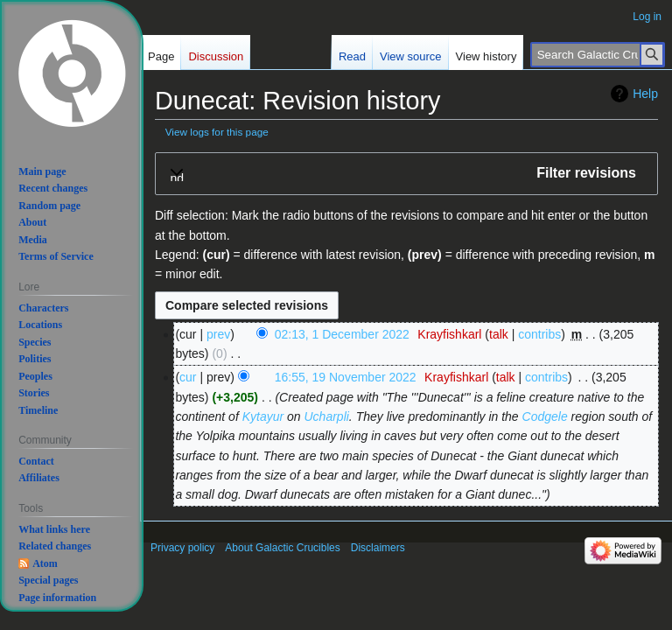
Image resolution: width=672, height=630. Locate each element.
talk (499, 334)
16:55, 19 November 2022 (346, 377)
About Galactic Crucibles (282, 548)
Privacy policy (182, 548)
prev (218, 334)
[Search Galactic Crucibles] (598, 55)
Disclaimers (378, 548)
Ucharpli (327, 416)
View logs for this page (217, 132)
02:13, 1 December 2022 (342, 334)
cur (188, 377)
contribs (539, 334)
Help (645, 94)
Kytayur (263, 416)
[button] (406, 174)
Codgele (545, 416)
